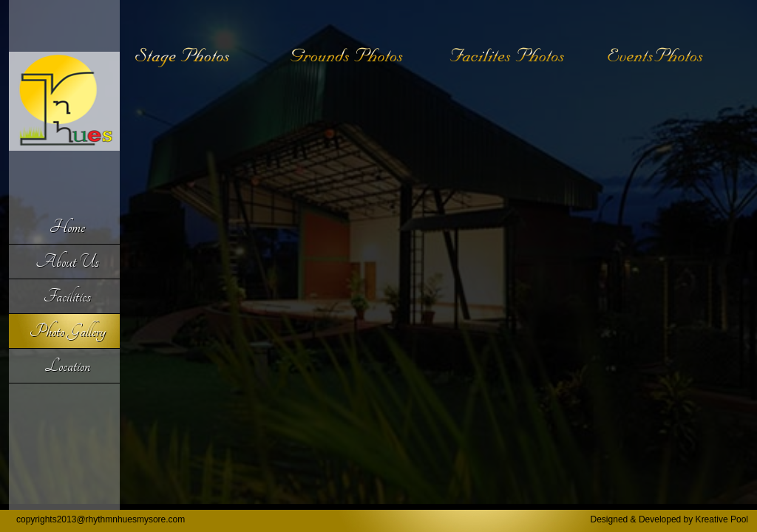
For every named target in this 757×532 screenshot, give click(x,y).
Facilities (67, 296)
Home (67, 227)
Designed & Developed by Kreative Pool (669, 519)
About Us (67, 262)
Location (67, 366)
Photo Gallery (68, 331)
